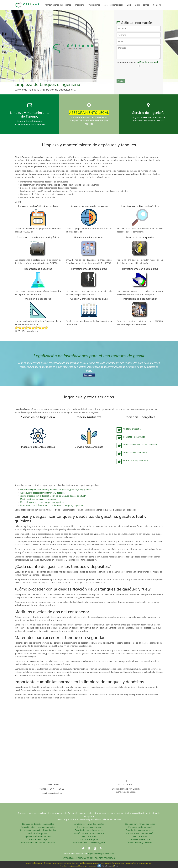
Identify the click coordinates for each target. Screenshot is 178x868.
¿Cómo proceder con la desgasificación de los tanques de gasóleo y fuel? (53, 496)
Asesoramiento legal (113, 5)
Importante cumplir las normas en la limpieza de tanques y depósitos (51, 505)
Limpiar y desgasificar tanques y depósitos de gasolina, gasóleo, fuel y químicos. (56, 490)
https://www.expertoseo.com (101, 854)
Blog (129, 5)
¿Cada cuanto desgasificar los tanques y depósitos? (43, 493)
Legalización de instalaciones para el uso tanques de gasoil (89, 356)
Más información (107, 866)
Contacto (157, 5)
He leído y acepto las (137, 62)
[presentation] (138, 74)
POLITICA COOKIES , (86, 858)
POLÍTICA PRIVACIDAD (105, 858)
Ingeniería (80, 5)
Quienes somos (142, 5)
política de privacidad (147, 62)
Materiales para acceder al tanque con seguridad (42, 502)
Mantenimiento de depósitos (58, 5)
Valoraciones (94, 5)
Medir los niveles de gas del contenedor (38, 499)
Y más (116, 866)
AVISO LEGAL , (70, 858)
